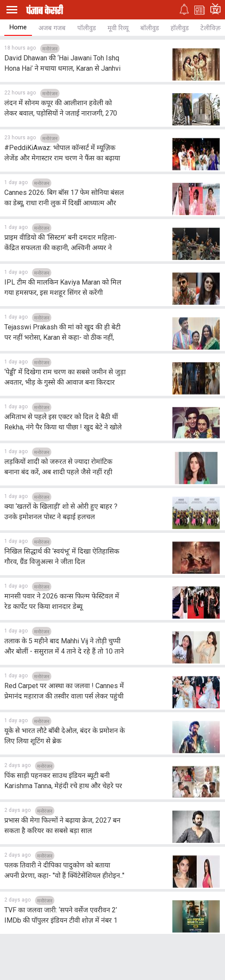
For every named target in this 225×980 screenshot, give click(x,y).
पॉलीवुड (87, 28)
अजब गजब (52, 28)
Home (18, 27)
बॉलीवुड (150, 28)
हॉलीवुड (180, 28)
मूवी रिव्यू (118, 28)
